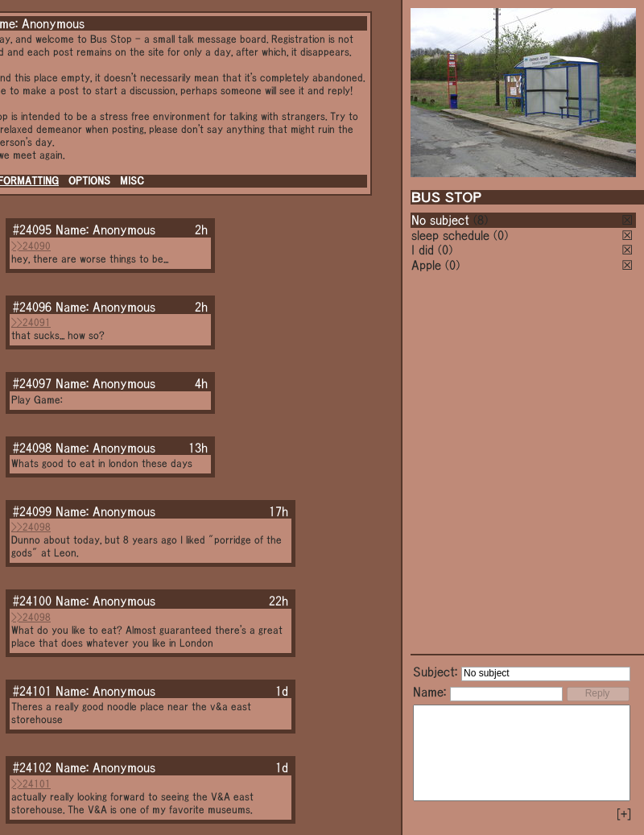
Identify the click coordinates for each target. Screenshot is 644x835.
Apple (426, 265)
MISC (132, 181)
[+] (624, 814)
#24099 (32, 511)
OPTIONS (89, 181)
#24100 (32, 601)
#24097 (32, 383)
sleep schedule (450, 235)
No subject (442, 220)
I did (423, 250)
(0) (501, 235)
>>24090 (31, 246)
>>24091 (31, 322)
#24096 (32, 307)
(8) (481, 220)
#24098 (32, 448)
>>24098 (31, 527)
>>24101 (31, 784)
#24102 (32, 767)
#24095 (32, 229)
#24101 (32, 691)
